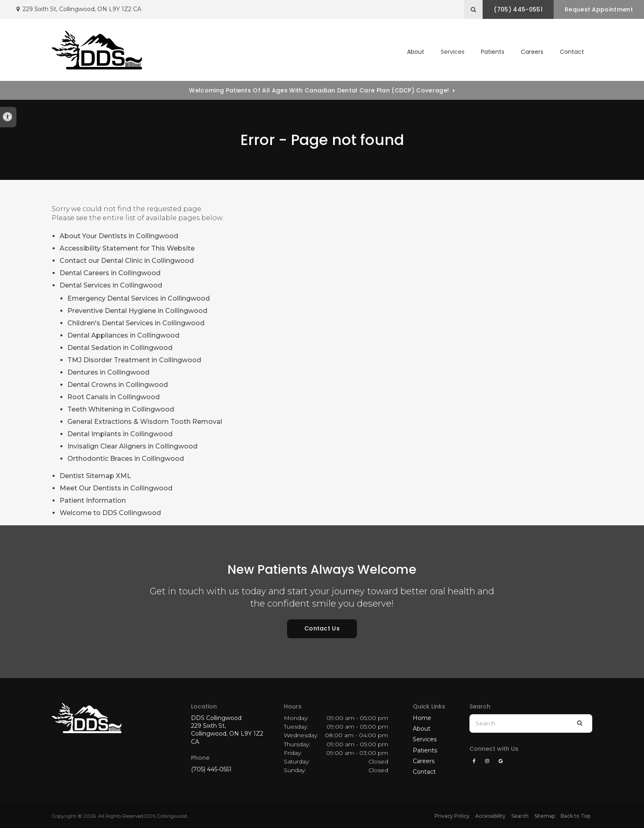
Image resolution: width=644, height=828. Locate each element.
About (422, 729)
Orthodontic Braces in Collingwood (126, 459)
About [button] (416, 52)
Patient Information (93, 500)
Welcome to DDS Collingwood (110, 513)
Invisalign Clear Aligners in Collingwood (132, 446)
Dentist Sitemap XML (95, 476)
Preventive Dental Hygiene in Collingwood (137, 311)
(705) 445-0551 (211, 769)
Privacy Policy (452, 816)
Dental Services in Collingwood (111, 285)
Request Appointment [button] (599, 9)
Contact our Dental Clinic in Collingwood (127, 261)
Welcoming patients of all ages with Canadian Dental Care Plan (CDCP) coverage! (319, 90)
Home (422, 718)
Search (520, 816)
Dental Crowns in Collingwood (118, 385)
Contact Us (322, 628)
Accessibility (490, 816)
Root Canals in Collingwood (114, 397)
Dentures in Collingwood (108, 372)
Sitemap (545, 816)
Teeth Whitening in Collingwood (121, 409)
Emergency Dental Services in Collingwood (139, 298)
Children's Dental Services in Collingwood (136, 323)
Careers (532, 52)
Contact (572, 52)
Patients (493, 52)
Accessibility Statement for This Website (127, 248)
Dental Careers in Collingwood (110, 273)
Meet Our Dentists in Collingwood (116, 488)
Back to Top (575, 816)
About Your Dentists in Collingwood (119, 236)
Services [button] (453, 52)
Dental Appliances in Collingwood (123, 335)
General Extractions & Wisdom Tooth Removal (145, 422)
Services (425, 739)
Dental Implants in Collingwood (120, 434)
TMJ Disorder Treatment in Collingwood (134, 360)
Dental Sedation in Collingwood (120, 348)
